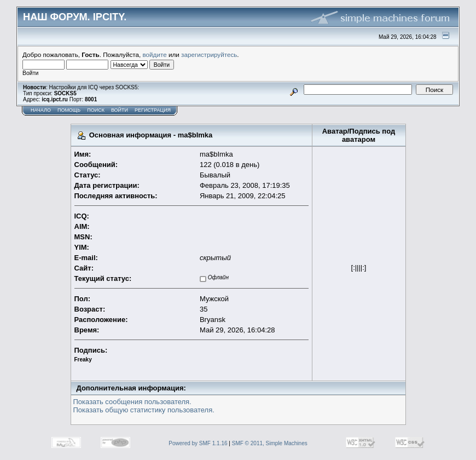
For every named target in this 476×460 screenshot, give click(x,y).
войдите (155, 54)
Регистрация (153, 110)
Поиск (96, 110)
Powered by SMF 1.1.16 (198, 443)
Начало (41, 110)
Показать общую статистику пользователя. (144, 410)
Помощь (69, 110)
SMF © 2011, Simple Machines (270, 443)
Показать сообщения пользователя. (132, 402)
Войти (120, 110)
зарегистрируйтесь (209, 54)
